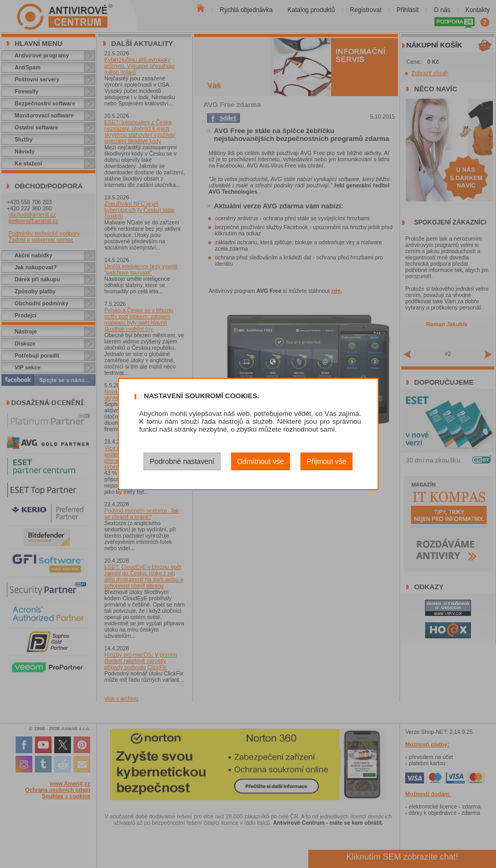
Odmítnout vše (260, 461)
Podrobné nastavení (182, 461)
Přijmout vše (326, 461)
